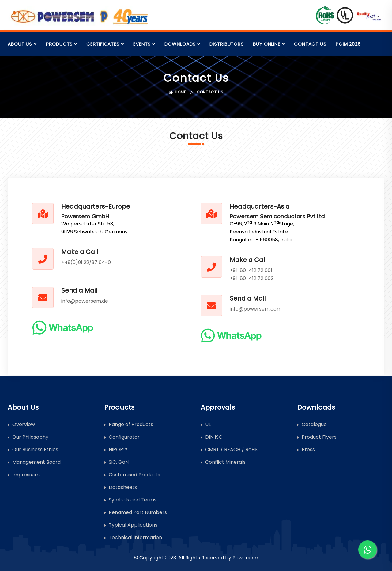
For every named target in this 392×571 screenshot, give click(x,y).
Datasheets (123, 487)
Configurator (124, 437)
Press (308, 450)
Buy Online (267, 44)
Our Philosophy (30, 437)
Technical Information (135, 537)
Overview (24, 424)
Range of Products (131, 424)
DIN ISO (214, 437)
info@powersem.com (256, 309)
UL (208, 424)
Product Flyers (319, 437)
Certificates (103, 44)
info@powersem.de (85, 301)
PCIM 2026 (348, 44)
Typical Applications (133, 525)
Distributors (227, 44)
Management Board (36, 462)
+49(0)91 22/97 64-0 (86, 262)
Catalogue (314, 424)
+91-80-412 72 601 (251, 270)
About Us (20, 44)
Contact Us (310, 44)
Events (142, 44)
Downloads (180, 44)
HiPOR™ (118, 450)
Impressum (26, 475)
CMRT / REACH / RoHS (231, 450)
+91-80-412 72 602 (252, 278)
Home (177, 92)
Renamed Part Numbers (138, 512)
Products (59, 44)
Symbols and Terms (133, 500)
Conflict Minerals (225, 462)
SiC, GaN (119, 462)
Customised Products (134, 475)
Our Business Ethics (35, 450)
